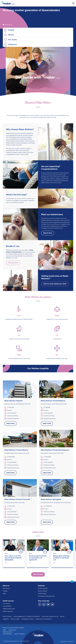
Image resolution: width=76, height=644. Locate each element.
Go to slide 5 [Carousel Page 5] (11, 25)
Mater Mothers (42, 594)
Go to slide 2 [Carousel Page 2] (5, 25)
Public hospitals (43, 591)
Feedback (6, 619)
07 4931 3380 (46, 457)
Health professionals (9, 609)
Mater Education (8, 632)
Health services (8, 601)
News (4, 594)
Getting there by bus (12, 419)
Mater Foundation (20, 634)
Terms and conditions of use (50, 616)
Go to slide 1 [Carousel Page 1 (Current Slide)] (3, 25)
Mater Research (7, 634)
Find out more (13, 263)
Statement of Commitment (43, 619)
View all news (38, 574)
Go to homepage (8, 3)
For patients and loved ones (46, 596)
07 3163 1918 (9, 408)
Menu (73, 3)
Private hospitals (43, 588)
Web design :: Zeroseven (67, 641)
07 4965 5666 (10, 457)
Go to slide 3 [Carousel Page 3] (7, 25)
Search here (48, 233)
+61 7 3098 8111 (46, 506)
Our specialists (7, 606)
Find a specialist (10, 413)
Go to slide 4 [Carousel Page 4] (9, 25)
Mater (5, 630)
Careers (5, 591)
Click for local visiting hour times (55, 284)
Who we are (6, 588)
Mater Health (12, 630)
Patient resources (8, 611)
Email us (8, 410)
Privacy (62, 616)
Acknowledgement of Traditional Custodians (27, 616)
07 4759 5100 (10, 506)
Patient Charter (15, 619)
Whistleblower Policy (28, 619)
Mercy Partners (7, 616)
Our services (6, 604)
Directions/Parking (11, 416)
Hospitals (41, 586)
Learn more (10, 423)
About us (6, 586)
